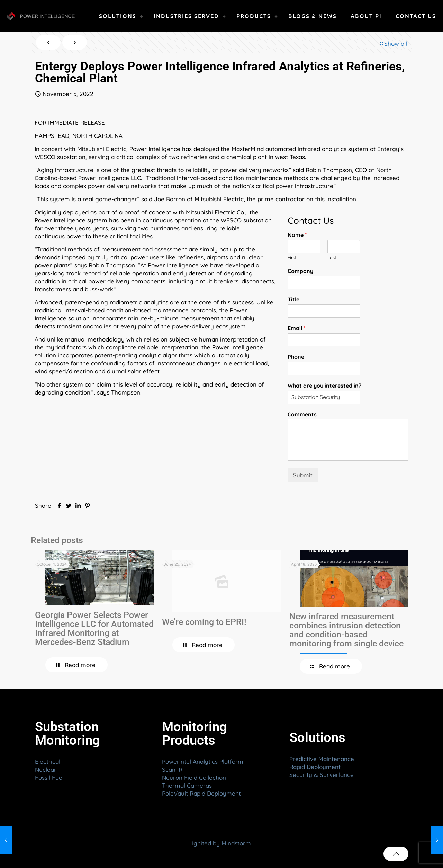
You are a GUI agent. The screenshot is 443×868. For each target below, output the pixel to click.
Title (293, 299)
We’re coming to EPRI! (204, 622)
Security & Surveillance (322, 775)
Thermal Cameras (187, 785)
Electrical (48, 761)
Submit (303, 475)
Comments (302, 414)
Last (332, 257)
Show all (393, 43)
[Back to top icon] (396, 854)
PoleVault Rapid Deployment (201, 793)
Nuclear (46, 769)
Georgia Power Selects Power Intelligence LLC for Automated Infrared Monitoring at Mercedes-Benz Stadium (94, 628)
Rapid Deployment (315, 767)
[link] (142, 16)
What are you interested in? (324, 386)
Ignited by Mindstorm (221, 843)
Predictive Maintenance (322, 759)
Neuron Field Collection (194, 777)
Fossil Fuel (49, 777)
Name (297, 235)
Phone (296, 357)
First (292, 257)
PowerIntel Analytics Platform (203, 761)
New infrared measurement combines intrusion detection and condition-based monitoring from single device (346, 630)
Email (296, 328)
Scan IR (172, 769)
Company (300, 271)
